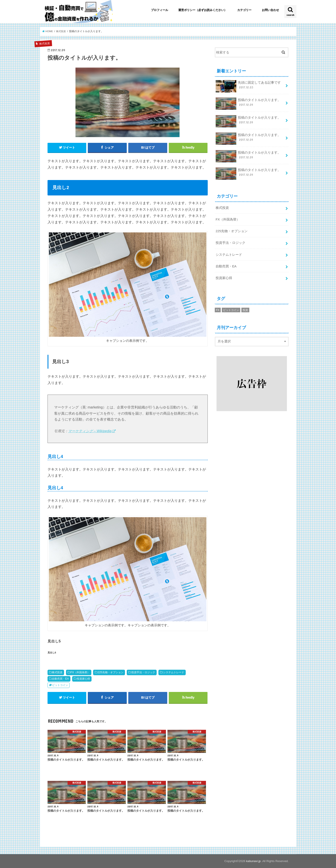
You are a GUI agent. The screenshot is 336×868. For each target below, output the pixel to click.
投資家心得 (83, 679)
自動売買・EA (60, 679)
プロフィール (160, 10)
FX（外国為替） (80, 672)
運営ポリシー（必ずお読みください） (203, 10)
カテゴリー (244, 10)
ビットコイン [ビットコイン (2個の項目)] (231, 310)
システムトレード (174, 672)
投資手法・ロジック (143, 672)
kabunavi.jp (254, 861)
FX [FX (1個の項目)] (218, 310)
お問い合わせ (270, 10)
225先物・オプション (111, 672)
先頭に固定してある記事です (248, 86)
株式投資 (57, 672)
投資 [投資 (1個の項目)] (245, 310)
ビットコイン (60, 685)
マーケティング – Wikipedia (90, 431)
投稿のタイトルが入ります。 (248, 104)
